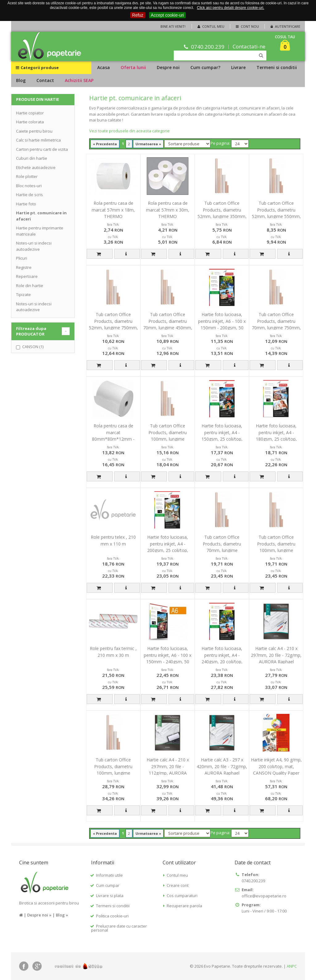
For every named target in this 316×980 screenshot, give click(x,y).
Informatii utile (109, 875)
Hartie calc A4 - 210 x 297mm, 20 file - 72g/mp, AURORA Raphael (276, 655)
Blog (21, 80)
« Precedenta (105, 144)
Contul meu (210, 26)
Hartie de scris (29, 195)
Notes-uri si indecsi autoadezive (34, 246)
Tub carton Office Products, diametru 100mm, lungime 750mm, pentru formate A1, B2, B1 (276, 550)
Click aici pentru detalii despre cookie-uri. (231, 8)
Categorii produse (37, 68)
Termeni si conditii (277, 67)
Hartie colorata (30, 122)
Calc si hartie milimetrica (38, 140)
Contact (45, 80)
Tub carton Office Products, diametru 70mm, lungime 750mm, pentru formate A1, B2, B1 (276, 328)
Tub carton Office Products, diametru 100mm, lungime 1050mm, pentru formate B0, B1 (113, 773)
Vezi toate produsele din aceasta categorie (129, 131)
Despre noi (168, 67)
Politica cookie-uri (112, 916)
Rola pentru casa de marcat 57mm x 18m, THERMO (113, 210)
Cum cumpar (108, 885)
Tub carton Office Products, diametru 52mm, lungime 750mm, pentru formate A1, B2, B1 (113, 328)
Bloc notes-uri (29, 186)
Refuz (138, 15)
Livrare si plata (110, 896)
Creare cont (178, 885)
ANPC (292, 966)
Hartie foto (26, 204)
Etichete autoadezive (36, 167)
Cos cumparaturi (182, 896)
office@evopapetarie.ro (264, 896)
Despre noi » (39, 915)
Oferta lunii (133, 67)
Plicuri (22, 258)
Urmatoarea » (148, 144)
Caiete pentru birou (34, 131)
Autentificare (285, 26)
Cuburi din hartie (32, 158)
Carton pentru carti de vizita (42, 149)
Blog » (62, 915)
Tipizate (23, 294)
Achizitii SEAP (79, 80)
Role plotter (27, 176)
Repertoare (27, 276)
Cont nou (247, 26)
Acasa (104, 67)
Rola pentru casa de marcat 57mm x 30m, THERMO (168, 210)
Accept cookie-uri (167, 15)
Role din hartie (30, 286)
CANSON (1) (33, 347)
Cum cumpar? (205, 67)
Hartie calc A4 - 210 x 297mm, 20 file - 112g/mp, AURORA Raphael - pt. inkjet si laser (168, 773)
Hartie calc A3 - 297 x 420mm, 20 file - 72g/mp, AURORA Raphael (222, 766)
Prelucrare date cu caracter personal (119, 928)
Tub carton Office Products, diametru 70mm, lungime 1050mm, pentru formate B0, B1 (222, 550)
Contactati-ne (249, 47)
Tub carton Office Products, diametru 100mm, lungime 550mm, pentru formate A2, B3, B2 (168, 439)
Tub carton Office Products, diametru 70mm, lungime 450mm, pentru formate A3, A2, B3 (168, 328)
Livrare (238, 67)
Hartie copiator (30, 113)
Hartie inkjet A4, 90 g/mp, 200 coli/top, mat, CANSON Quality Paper (276, 766)
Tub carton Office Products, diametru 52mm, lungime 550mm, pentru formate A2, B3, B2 (276, 216)
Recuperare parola (184, 906)
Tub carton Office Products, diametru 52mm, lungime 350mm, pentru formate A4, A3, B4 (222, 216)
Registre (24, 267)
